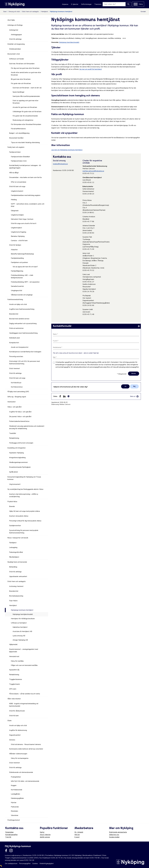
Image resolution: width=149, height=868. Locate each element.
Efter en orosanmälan (19, 182)
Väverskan (15, 815)
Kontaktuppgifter (11, 835)
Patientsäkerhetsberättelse (19, 421)
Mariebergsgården (17, 798)
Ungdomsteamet (17, 191)
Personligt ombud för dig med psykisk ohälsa (25, 521)
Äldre (9, 721)
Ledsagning (13, 547)
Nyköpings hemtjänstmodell (69, 42)
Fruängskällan (16, 777)
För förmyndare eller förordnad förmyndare (26, 124)
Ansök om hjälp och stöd (18, 304)
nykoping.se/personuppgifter (129, 367)
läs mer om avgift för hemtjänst (91, 69)
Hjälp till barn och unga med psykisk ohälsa (24, 511)
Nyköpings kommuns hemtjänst (22, 610)
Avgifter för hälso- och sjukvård (20, 412)
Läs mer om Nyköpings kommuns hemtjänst (67, 150)
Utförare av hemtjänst (19, 623)
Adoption (14, 250)
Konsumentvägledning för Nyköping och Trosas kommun (24, 478)
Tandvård (13, 433)
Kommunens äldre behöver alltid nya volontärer (26, 749)
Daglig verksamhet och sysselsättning (23, 324)
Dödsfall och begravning (16, 44)
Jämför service (45, 837)
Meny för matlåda (17, 661)
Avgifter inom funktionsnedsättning (22, 309)
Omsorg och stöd (14, 12)
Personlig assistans (16, 356)
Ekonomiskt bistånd (16, 138)
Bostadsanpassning (16, 596)
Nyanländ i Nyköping (16, 453)
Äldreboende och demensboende (21, 772)
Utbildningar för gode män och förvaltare (27, 112)
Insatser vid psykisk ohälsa (19, 516)
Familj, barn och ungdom (16, 147)
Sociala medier (114, 837)
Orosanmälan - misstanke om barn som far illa (25, 177)
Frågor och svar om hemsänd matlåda (24, 665)
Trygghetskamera (16, 679)
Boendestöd (14, 314)
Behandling (13, 567)
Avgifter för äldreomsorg (18, 730)
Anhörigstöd (14, 30)
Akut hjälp (11, 20)
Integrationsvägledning (17, 458)
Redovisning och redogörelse (23, 120)
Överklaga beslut (14, 820)
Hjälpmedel (13, 644)
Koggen (14, 785)
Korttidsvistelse (17, 387)
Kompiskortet (14, 343)
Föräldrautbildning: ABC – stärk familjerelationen (22, 276)
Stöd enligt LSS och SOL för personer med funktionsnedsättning (24, 362)
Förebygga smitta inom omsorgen (21, 443)
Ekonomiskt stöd (14, 54)
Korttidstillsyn (16, 383)
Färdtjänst (13, 543)
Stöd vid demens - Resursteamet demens (26, 744)
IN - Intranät (79, 832)
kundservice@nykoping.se (13, 855)
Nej (134, 386)
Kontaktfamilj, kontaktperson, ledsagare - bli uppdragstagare (25, 167)
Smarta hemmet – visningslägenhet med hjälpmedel (24, 650)
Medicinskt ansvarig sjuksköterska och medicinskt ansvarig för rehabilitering (27, 427)
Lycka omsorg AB (19, 636)
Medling (14, 200)
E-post (77, 837)
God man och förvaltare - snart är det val (27, 88)
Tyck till (8, 837)
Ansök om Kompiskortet (20, 347)
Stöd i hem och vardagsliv (31, 12)
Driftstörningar (86, 4)
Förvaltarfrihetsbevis (18, 129)
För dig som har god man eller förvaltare (25, 68)
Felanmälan (9, 832)
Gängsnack (15, 211)
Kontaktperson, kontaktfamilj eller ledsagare (25, 352)
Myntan (14, 803)
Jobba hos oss (114, 835)
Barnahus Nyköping (18, 236)
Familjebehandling (17, 258)
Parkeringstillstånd (16, 552)
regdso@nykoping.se (60, 164)
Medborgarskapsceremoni (18, 462)
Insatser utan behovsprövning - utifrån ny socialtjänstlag (24, 495)
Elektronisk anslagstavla (118, 832)
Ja (125, 386)
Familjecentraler (15, 152)
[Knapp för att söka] (128, 4)
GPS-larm (13, 689)
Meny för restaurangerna (20, 758)
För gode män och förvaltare (21, 83)
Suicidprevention (15, 526)
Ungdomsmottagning (18, 232)
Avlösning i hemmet (16, 586)
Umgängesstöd (16, 291)
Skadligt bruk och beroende (17, 562)
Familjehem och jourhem (19, 262)
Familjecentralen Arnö (19, 161)
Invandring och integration (16, 448)
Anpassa (65, 4)
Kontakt (143, 12)
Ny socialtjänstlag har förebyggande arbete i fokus (25, 489)
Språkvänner (14, 472)
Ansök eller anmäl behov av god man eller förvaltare (26, 74)
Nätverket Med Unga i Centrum (22, 219)
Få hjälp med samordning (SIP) (18, 392)
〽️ (1, 866)
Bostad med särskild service (19, 319)
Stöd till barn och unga (17, 186)
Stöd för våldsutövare (17, 711)
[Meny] (138, 4)
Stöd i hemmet (15, 368)
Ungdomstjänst (16, 228)
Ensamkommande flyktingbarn (20, 467)
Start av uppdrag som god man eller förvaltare (25, 102)
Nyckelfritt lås (14, 670)
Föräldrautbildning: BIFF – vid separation (25, 282)
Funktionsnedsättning (15, 299)
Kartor (42, 832)
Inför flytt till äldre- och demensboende (25, 781)
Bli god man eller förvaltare (21, 79)
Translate (98, 4)
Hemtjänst (45, 12)
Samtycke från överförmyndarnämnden (26, 96)
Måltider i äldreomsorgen (18, 754)
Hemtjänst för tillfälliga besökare (23, 619)
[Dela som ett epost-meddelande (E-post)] (68, 396)
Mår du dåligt (14, 173)
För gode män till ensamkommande (25, 116)
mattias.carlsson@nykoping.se (93, 171)
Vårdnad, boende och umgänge (22, 295)
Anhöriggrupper (16, 35)
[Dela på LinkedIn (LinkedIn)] (64, 396)
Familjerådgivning (17, 271)
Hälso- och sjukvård (14, 407)
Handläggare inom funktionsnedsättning (23, 333)
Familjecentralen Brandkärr (20, 157)
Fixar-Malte (13, 601)
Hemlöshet (12, 402)
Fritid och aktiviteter (16, 328)
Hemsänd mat (14, 656)
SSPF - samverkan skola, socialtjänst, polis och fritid (28, 205)
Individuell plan (15, 338)
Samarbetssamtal (17, 286)
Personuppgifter (25, 864)
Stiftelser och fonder (17, 59)
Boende (12, 506)
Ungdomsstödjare (17, 215)
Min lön (77, 835)
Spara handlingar (18, 92)
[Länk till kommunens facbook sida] (6, 850)
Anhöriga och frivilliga (15, 25)
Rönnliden (14, 811)
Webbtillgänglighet (47, 864)
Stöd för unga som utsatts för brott (24, 223)
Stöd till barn (14, 716)
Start (5, 12)
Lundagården (15, 794)
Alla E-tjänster (45, 835)
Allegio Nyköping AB (20, 640)
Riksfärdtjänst (14, 557)
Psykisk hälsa (12, 502)
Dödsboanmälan (15, 49)
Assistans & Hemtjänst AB (22, 631)
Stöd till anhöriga (15, 39)
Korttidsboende (17, 790)
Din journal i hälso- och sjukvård (20, 417)
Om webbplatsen (11, 864)
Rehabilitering (14, 438)
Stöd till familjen (15, 245)
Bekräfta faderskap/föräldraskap (22, 254)
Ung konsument (15, 484)
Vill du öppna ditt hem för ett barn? (25, 267)
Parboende (15, 807)
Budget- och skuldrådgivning (19, 133)
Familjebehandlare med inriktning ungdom (26, 195)
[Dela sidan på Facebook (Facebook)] (60, 396)
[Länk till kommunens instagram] (11, 850)
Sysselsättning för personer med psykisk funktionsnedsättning (24, 532)
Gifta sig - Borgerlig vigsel (17, 397)
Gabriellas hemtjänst (20, 627)
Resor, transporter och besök (18, 538)
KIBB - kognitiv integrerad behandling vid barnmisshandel (24, 705)
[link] (96, 326)
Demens (12, 740)
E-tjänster (75, 4)
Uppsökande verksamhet (18, 576)
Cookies (35, 864)
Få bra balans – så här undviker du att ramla (25, 694)
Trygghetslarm (15, 684)
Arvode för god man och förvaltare (25, 107)
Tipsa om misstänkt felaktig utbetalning (25, 143)
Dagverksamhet (15, 735)
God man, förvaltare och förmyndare (22, 64)
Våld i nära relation (14, 699)
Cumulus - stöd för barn (19, 241)
